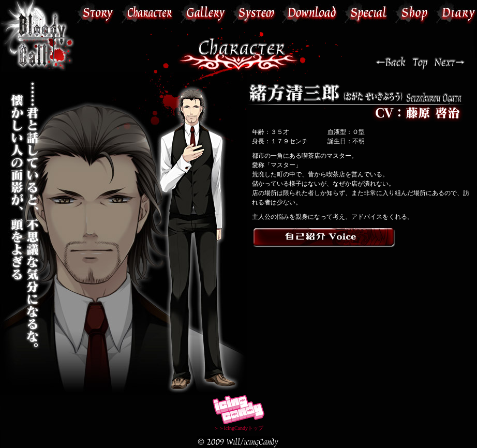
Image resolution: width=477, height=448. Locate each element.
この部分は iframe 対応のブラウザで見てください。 (276, 12)
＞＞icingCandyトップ (238, 425)
